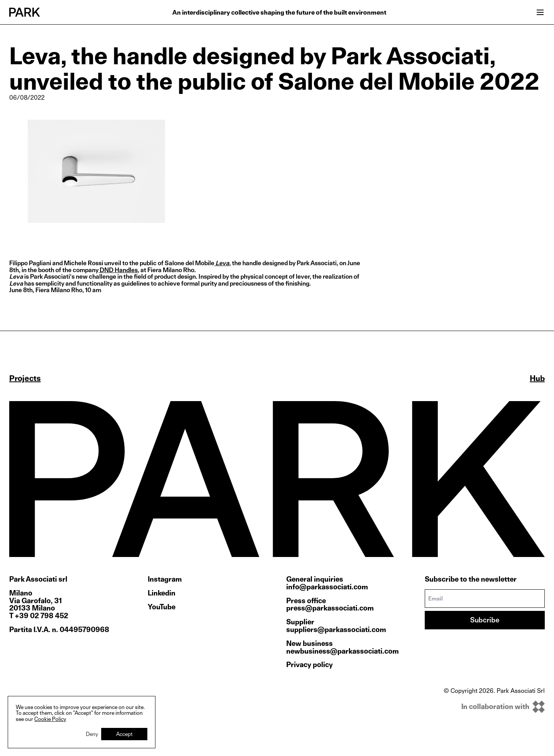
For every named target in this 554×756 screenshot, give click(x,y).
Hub (537, 378)
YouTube (162, 607)
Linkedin (162, 593)
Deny (92, 734)
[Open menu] (540, 12)
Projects (25, 378)
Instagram (165, 579)
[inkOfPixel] (494, 707)
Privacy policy (310, 665)
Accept (124, 734)
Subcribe (485, 620)
